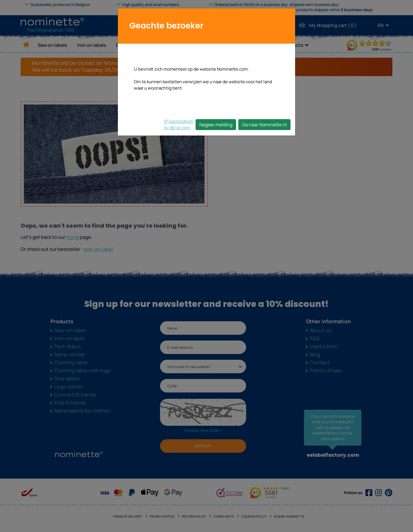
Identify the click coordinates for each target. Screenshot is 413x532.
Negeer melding (216, 125)
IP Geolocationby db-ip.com (179, 124)
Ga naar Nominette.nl (264, 125)
